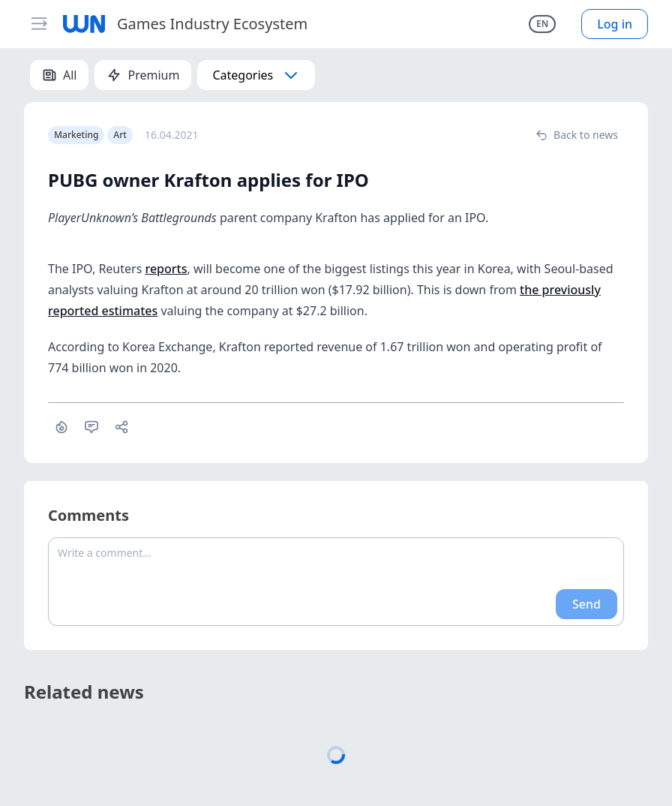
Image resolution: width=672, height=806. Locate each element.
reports (166, 269)
